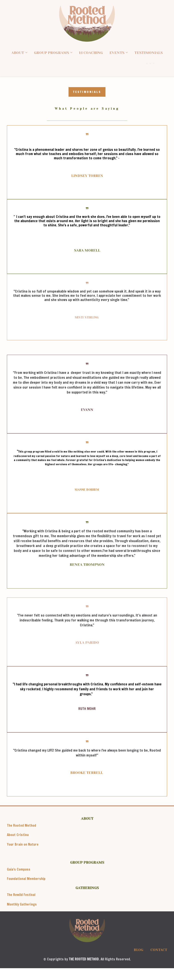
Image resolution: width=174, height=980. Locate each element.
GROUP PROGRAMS (52, 53)
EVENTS (117, 53)
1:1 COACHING (91, 53)
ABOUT (18, 53)
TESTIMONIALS (149, 53)
